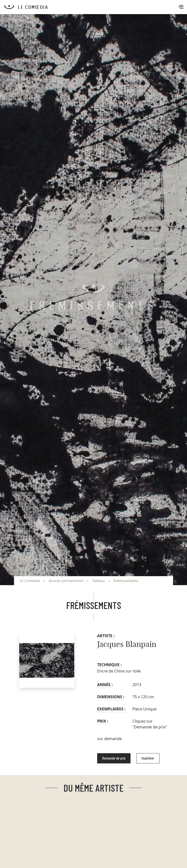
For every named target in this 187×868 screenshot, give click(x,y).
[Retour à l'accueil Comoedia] (95, 7)
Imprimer (148, 758)
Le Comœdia (30, 581)
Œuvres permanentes (66, 581)
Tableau (98, 581)
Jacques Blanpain (127, 644)
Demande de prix (114, 758)
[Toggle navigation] (181, 7)
